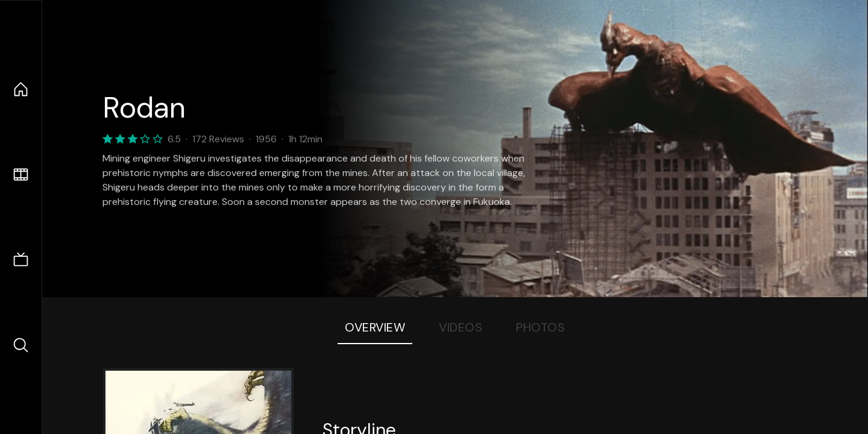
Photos (540, 327)
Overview (375, 327)
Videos (461, 327)
